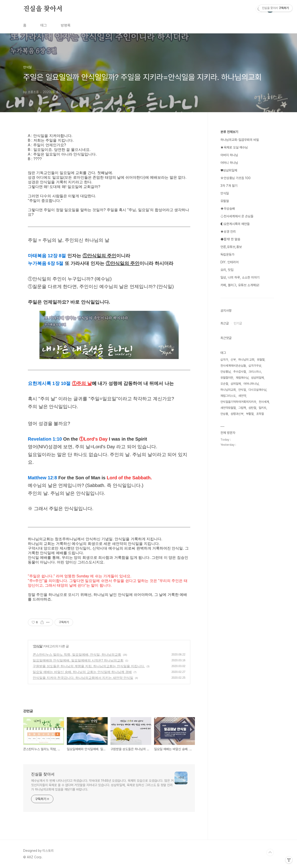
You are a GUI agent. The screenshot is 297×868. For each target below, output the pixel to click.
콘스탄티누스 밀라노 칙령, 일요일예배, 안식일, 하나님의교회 (77, 655)
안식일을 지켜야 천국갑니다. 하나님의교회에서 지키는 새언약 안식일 (83, 678)
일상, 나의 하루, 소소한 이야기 (240, 277)
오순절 (224, 384)
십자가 (224, 360)
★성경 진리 (228, 232)
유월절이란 (227, 378)
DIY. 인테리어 (229, 262)
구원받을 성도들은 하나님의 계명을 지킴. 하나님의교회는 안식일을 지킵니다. (89, 666)
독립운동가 (227, 254)
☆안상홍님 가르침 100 (236, 178)
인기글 (238, 323)
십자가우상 (255, 366)
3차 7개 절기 (229, 186)
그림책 (242, 408)
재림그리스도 (228, 396)
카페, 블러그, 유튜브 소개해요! (240, 285)
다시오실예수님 (257, 390)
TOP (270, 852)
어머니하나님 (251, 384)
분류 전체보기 (229, 132)
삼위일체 (236, 384)
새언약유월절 (228, 408)
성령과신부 (237, 414)
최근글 (225, 323)
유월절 (225, 201)
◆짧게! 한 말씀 (230, 239)
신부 (233, 360)
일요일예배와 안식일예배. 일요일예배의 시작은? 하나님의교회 (78, 660)
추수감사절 (240, 372)
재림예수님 (242, 378)
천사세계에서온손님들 (233, 366)
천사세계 (264, 402)
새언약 (242, 396)
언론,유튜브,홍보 (231, 247)
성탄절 (252, 408)
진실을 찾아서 (43, 9)
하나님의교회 (228, 390)
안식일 (38, 646)
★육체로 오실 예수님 (234, 147)
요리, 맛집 (227, 270)
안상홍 (224, 414)
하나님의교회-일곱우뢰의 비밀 (240, 140)
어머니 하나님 (229, 163)
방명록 (66, 25)
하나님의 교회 (246, 360)
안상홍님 (226, 372)
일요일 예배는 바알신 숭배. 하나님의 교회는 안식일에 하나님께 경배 (82, 672)
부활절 (250, 414)
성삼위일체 (257, 378)
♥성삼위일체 (229, 170)
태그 (44, 25)
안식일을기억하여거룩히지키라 (238, 402)
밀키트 (263, 408)
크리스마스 (255, 372)
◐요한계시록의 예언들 (235, 224)
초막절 (260, 414)
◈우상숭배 (228, 209)
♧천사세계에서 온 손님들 (237, 216)
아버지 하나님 (229, 155)
